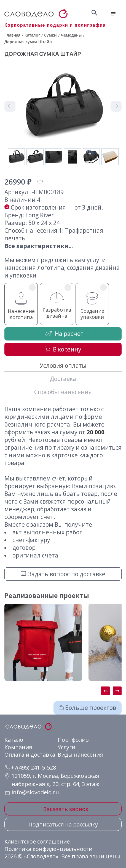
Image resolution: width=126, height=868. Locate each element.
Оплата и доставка (30, 755)
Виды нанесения (80, 755)
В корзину (63, 349)
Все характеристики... (39, 246)
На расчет (63, 333)
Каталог (15, 740)
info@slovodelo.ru (35, 792)
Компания (18, 747)
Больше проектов (88, 708)
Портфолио (73, 740)
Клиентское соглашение (37, 841)
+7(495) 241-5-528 (31, 767)
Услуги (66, 747)
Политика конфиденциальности (48, 849)
